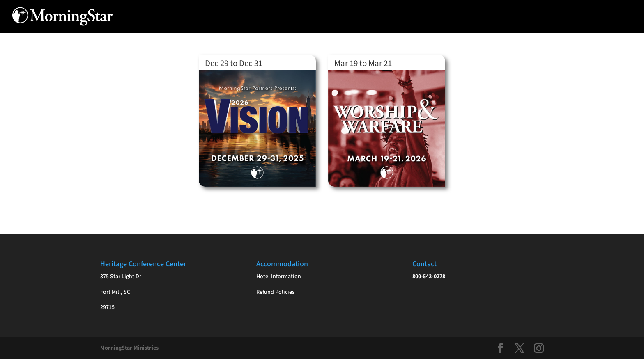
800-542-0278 (429, 277)
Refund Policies (275, 292)
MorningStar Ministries (129, 348)
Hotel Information (279, 277)
